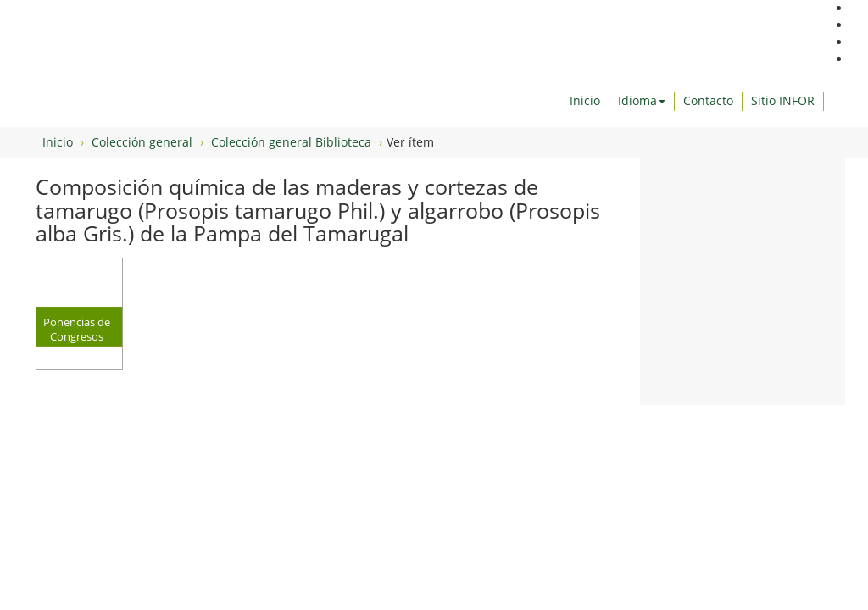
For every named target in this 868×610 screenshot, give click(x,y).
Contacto (708, 100)
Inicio (585, 100)
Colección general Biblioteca (291, 142)
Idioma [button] (642, 100)
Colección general (142, 142)
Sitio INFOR (783, 100)
